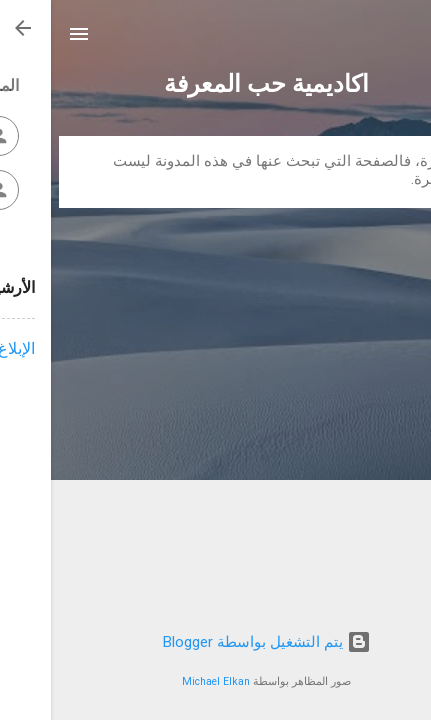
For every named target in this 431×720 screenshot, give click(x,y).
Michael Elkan (165, 681)
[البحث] (403, 40)
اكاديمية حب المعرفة (215, 84)
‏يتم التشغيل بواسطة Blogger (216, 642)
